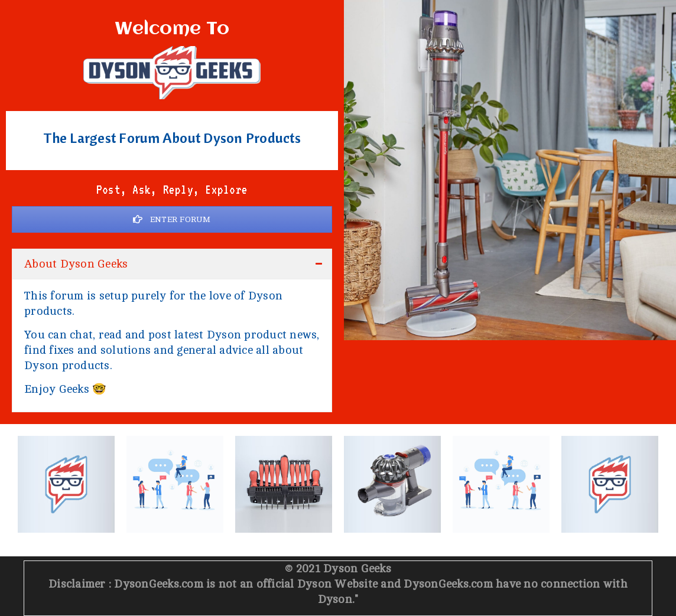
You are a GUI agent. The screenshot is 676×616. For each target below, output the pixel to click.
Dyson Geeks (357, 569)
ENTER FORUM (172, 219)
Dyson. (337, 599)
